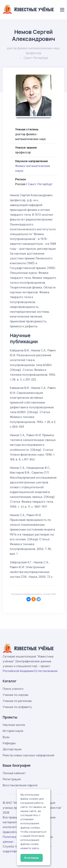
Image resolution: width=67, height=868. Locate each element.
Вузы (6, 737)
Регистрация (12, 779)
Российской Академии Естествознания (30, 671)
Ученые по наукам (15, 695)
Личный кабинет (14, 773)
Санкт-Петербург (40, 184)
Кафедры (9, 743)
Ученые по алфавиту (17, 707)
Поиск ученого (13, 689)
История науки (13, 731)
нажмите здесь (30, 848)
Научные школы (14, 725)
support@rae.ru (13, 851)
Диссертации (12, 749)
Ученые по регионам (17, 701)
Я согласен (32, 858)
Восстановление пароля (20, 785)
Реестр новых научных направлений (28, 755)
